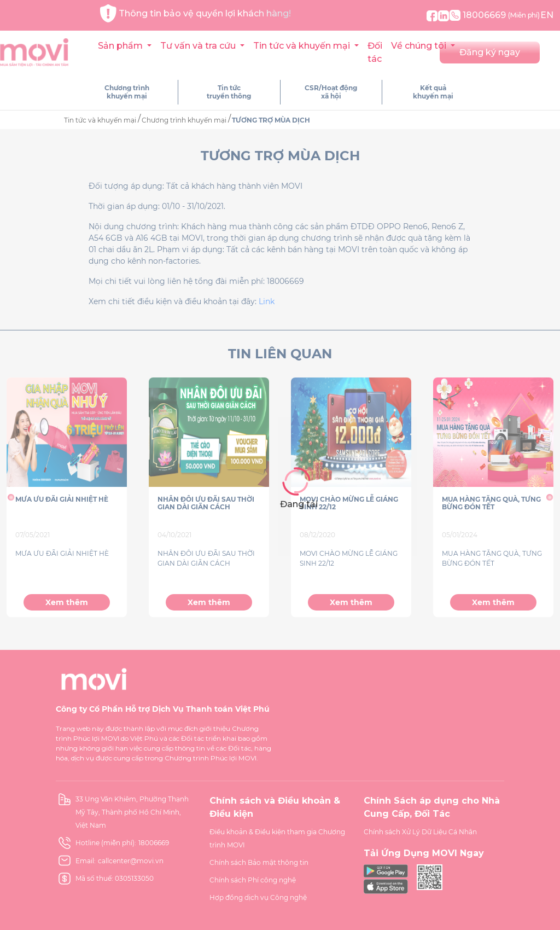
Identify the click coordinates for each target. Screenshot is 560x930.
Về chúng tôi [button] (420, 46)
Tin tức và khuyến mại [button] (303, 46)
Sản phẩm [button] (121, 46)
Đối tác (375, 52)
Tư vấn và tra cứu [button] (199, 46)
